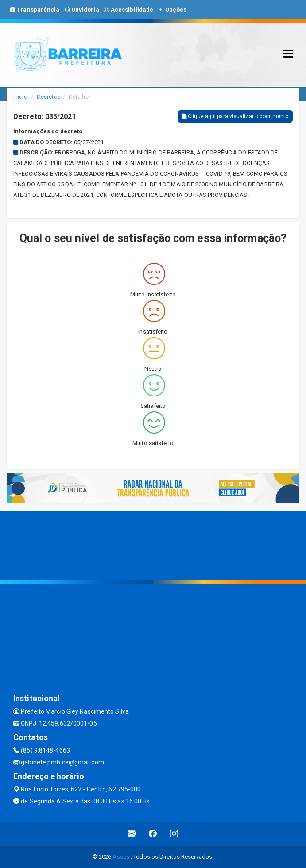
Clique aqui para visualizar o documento (235, 116)
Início (20, 97)
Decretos (49, 97)
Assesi (122, 857)
